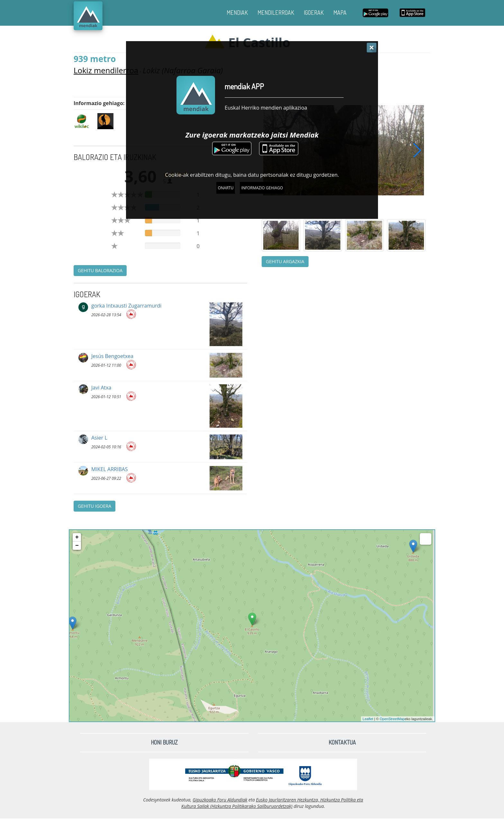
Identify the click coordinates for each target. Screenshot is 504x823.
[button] (417, 150)
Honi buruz (164, 742)
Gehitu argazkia (285, 261)
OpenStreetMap (392, 719)
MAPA (340, 13)
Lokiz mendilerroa (106, 70)
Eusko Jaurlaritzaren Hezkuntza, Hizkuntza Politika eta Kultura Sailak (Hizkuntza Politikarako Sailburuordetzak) (272, 803)
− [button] (77, 546)
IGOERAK (314, 13)
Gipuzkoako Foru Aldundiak (220, 800)
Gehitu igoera (94, 506)
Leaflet (368, 719)
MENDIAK (237, 13)
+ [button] (77, 537)
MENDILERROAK (276, 13)
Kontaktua (342, 742)
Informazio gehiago (262, 188)
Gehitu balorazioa (100, 270)
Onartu (226, 188)
